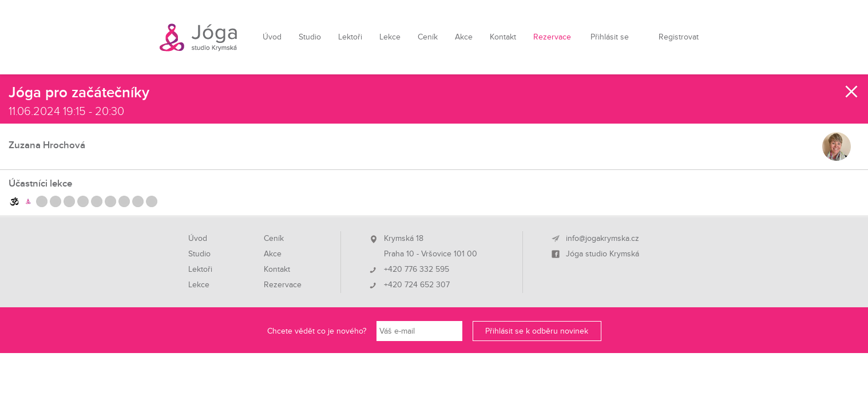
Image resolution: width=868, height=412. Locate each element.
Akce (464, 37)
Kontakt (503, 37)
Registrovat (679, 37)
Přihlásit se (610, 37)
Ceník (428, 37)
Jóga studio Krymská (603, 254)
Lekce (390, 37)
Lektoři (350, 37)
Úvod (272, 37)
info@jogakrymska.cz (603, 239)
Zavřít (852, 92)
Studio (310, 37)
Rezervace (552, 37)
